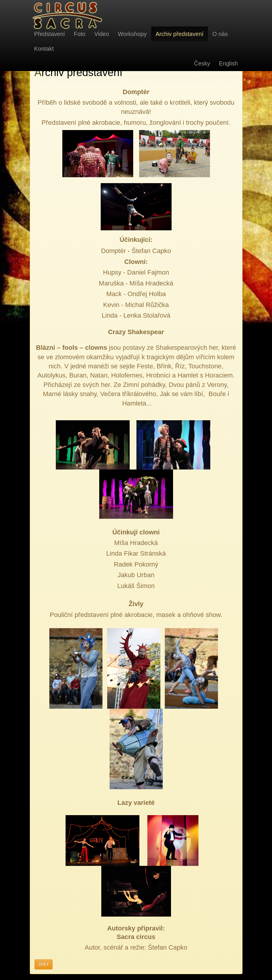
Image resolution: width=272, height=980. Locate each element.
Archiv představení (180, 34)
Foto (80, 34)
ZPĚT (44, 964)
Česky (202, 63)
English (228, 63)
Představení (50, 34)
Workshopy (132, 34)
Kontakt (44, 49)
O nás (220, 34)
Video (102, 34)
